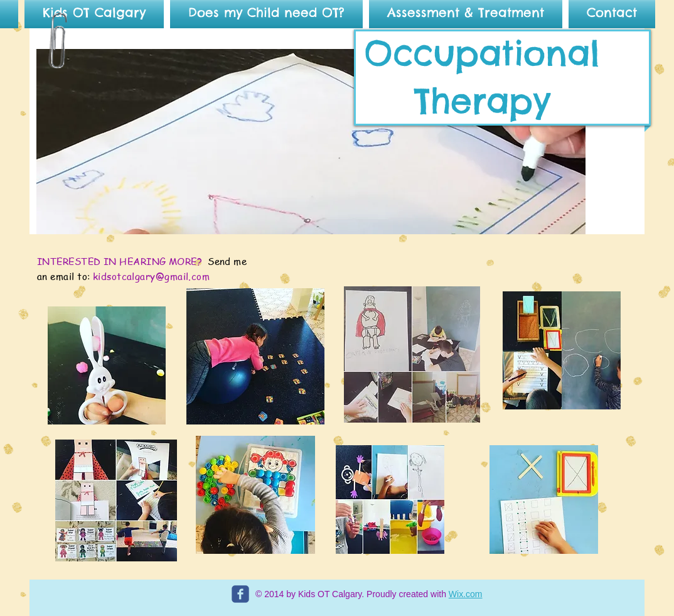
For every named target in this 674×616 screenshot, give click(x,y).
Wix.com (466, 594)
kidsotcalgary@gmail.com (151, 276)
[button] (311, 142)
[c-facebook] (240, 594)
